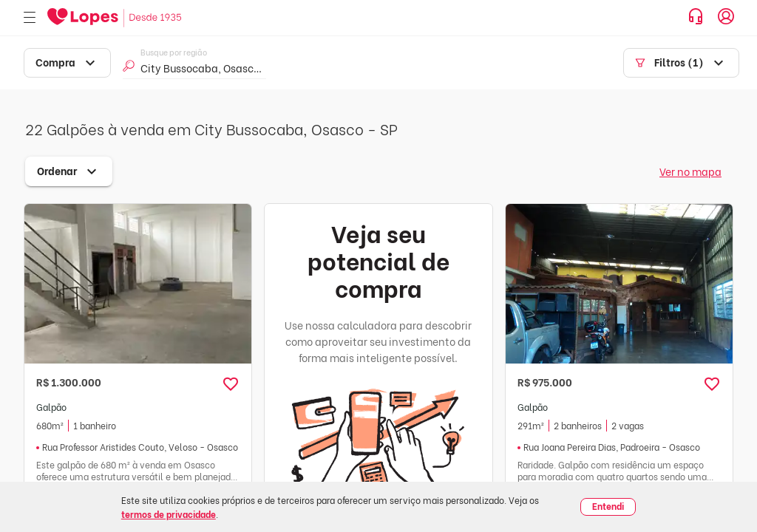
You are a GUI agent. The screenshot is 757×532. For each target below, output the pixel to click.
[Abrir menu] (30, 18)
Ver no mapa (690, 171)
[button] (231, 384)
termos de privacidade (169, 514)
